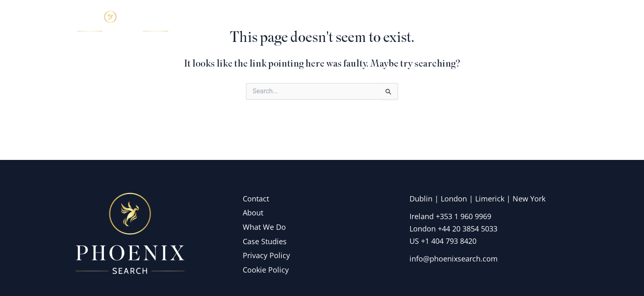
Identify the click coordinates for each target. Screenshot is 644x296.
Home (338, 22)
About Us (384, 22)
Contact (546, 22)
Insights (500, 22)
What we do (444, 22)
